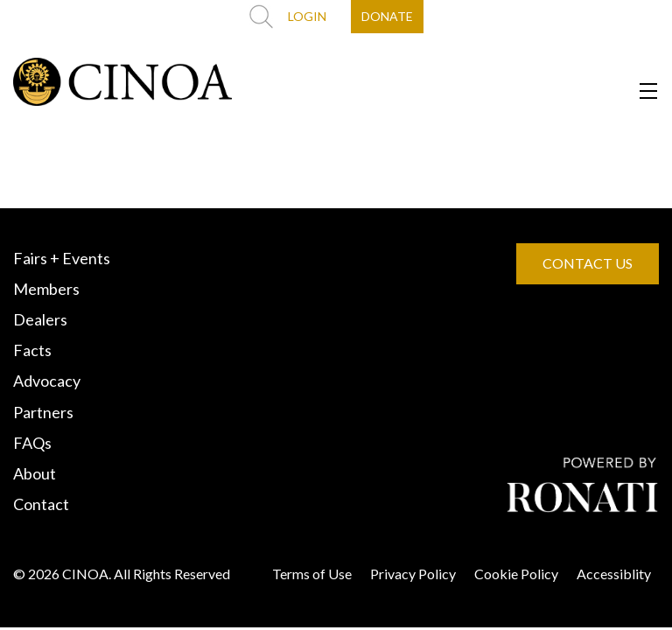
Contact (41, 504)
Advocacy (47, 381)
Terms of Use (312, 574)
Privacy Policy (413, 574)
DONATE (387, 16)
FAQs (32, 443)
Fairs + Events (62, 258)
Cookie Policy (516, 574)
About (35, 473)
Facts (32, 350)
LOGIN (307, 16)
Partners (43, 412)
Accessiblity (614, 574)
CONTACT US (588, 263)
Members (46, 289)
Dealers (40, 319)
